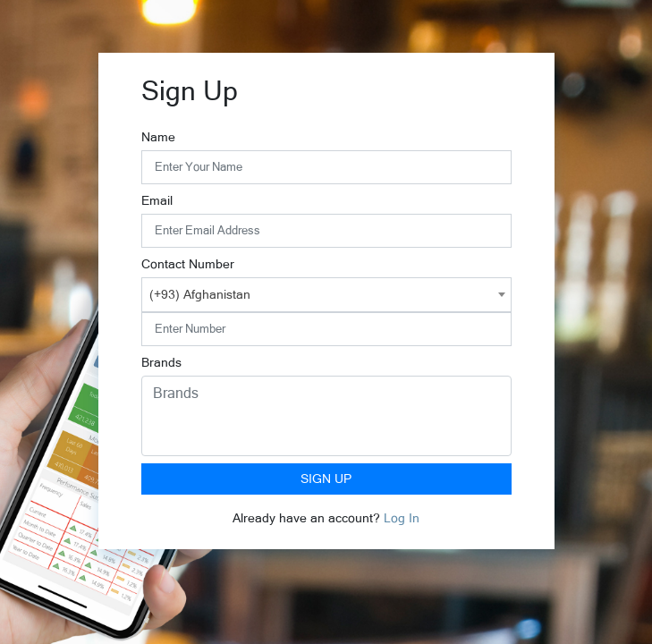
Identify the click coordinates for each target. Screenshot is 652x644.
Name (158, 137)
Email (157, 200)
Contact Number (188, 264)
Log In (402, 518)
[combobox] (326, 295)
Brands (161, 362)
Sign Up (326, 479)
